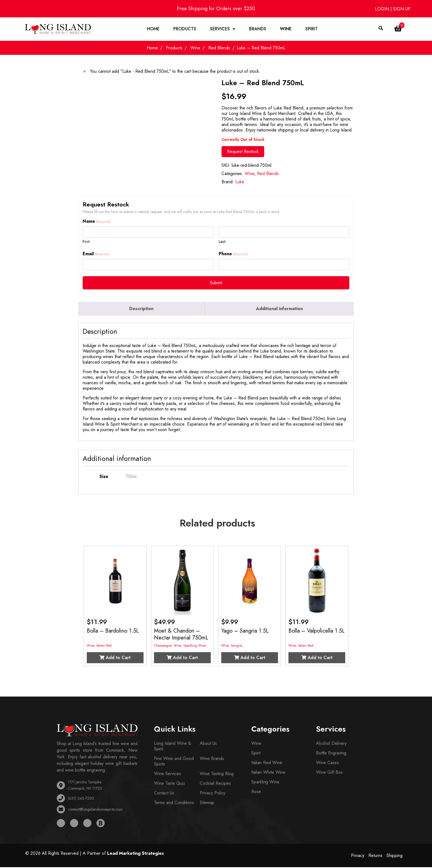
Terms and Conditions (174, 804)
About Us (208, 744)
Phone (233, 255)
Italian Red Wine (267, 764)
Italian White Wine (268, 773)
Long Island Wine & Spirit (173, 747)
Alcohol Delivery (331, 744)
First (86, 242)
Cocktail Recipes (215, 784)
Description (141, 309)
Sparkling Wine (195, 647)
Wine (286, 29)
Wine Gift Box (329, 773)
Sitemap (207, 804)
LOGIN (383, 9)
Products (185, 29)
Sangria (237, 647)
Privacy (358, 856)
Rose (256, 793)
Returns (375, 856)
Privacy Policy (213, 794)
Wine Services (168, 775)
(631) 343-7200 (81, 799)
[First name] (148, 233)
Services (220, 29)
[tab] (142, 310)
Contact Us (164, 794)
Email (96, 255)
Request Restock (243, 152)
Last (222, 242)
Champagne (163, 647)
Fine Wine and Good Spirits (174, 762)
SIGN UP (402, 9)
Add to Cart (115, 659)
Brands (258, 29)
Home (153, 29)
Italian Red (104, 647)
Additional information (279, 309)
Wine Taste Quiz (170, 784)
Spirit (311, 29)
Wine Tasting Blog (217, 775)
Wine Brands (212, 760)
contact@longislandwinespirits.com (95, 810)
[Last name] (284, 233)
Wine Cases (327, 764)
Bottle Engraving (331, 754)
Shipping (395, 856)
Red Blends (219, 49)
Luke (240, 183)
